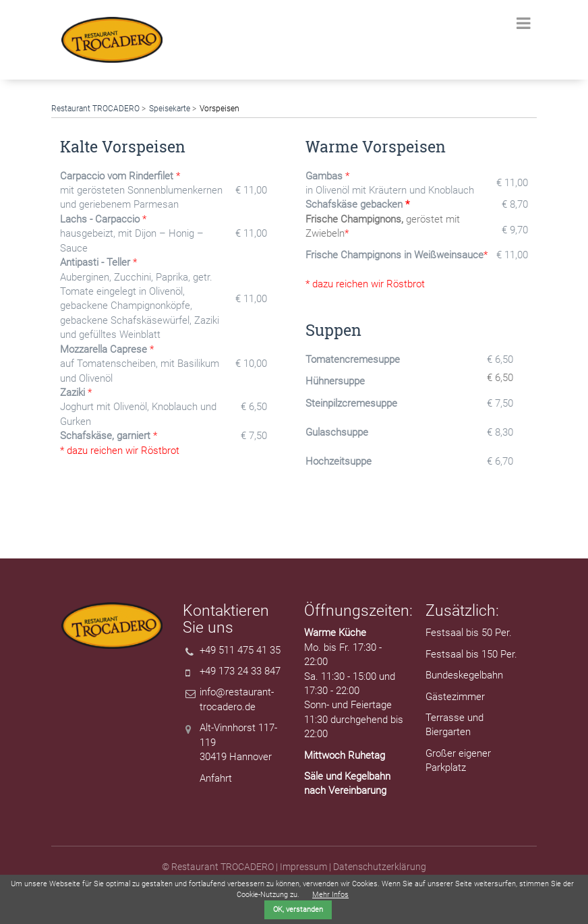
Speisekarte (170, 109)
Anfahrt (216, 778)
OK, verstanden (298, 909)
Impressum (303, 867)
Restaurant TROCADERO (95, 109)
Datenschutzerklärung (380, 867)
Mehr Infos (330, 895)
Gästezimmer (455, 697)
